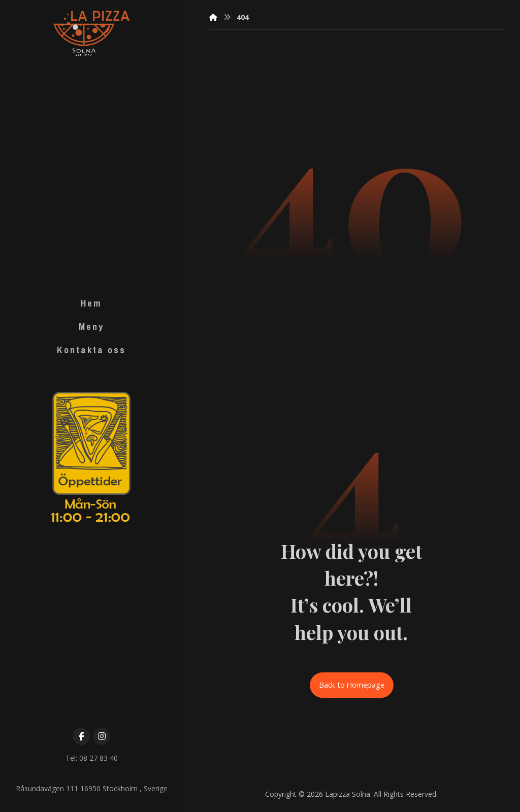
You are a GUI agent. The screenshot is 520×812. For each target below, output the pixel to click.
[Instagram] (102, 736)
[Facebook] (81, 736)
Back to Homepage (352, 685)
